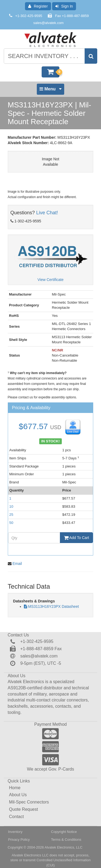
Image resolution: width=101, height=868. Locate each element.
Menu (50, 90)
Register (38, 6)
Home (15, 788)
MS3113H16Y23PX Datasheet (53, 606)
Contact (17, 817)
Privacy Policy (19, 840)
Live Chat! (47, 213)
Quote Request (24, 809)
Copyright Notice (64, 832)
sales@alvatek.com (48, 23)
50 (11, 523)
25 (11, 515)
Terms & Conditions (66, 840)
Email (17, 564)
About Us (18, 795)
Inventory (15, 832)
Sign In (64, 6)
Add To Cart (77, 538)
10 (11, 506)
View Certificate (50, 280)
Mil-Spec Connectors (29, 802)
